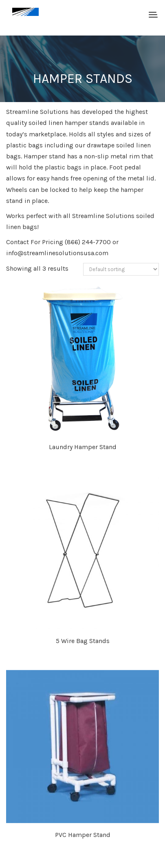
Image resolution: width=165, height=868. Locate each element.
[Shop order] (121, 269)
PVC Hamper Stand (83, 835)
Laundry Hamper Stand (83, 447)
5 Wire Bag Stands (83, 641)
